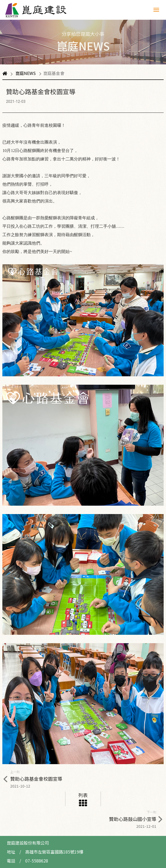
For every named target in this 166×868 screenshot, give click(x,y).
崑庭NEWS (26, 73)
